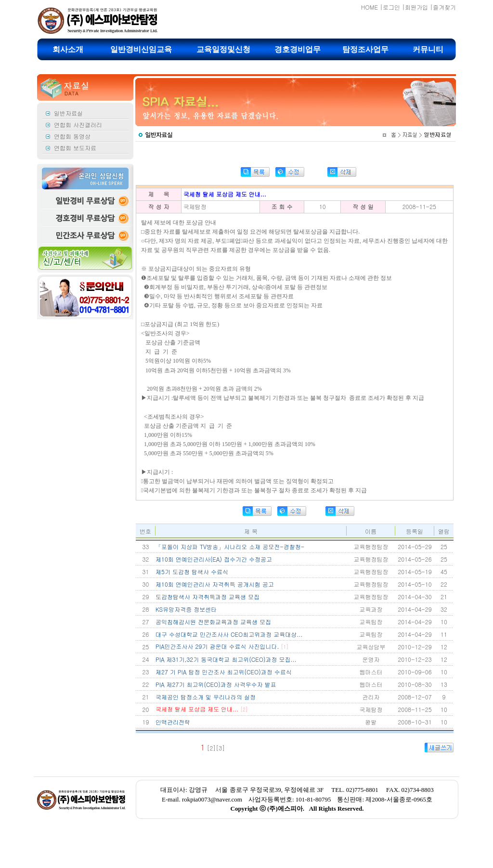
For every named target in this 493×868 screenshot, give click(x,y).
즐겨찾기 (444, 7)
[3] (220, 748)
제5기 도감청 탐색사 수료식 (192, 572)
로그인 (391, 7)
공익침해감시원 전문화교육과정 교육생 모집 (213, 622)
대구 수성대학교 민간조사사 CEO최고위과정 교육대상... (229, 634)
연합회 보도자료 (75, 148)
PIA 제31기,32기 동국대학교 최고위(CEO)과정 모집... (226, 659)
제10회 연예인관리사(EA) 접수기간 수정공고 (214, 559)
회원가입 (416, 7)
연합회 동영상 (72, 136)
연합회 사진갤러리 (78, 125)
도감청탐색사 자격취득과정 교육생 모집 (208, 597)
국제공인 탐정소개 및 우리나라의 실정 (206, 697)
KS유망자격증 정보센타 (186, 609)
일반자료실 (68, 113)
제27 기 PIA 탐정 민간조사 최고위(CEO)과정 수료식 (224, 672)
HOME (370, 7)
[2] (211, 748)
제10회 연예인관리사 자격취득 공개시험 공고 (215, 584)
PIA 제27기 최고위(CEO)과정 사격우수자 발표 (216, 684)
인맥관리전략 (173, 722)
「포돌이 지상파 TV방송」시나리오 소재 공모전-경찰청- (230, 546)
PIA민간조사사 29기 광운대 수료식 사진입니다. (222, 646)
